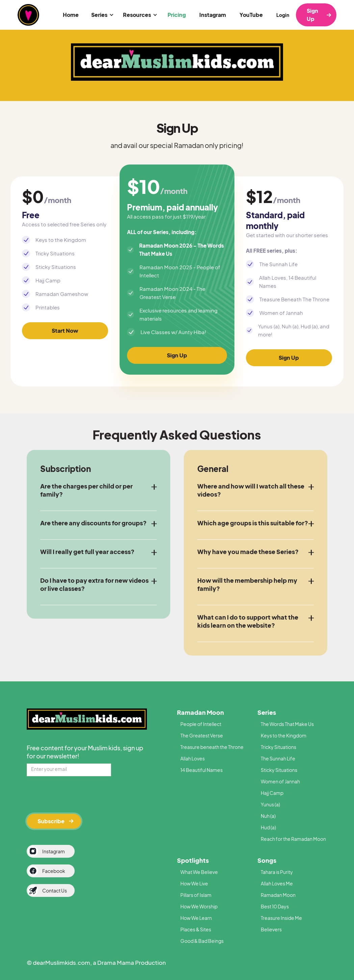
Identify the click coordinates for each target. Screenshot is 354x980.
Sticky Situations (279, 770)
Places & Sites (196, 929)
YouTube (251, 15)
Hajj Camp (272, 793)
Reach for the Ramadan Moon (293, 839)
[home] (28, 15)
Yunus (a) (270, 804)
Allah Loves (193, 758)
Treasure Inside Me (281, 918)
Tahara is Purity (277, 872)
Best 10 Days (275, 906)
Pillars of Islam (196, 895)
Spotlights (193, 860)
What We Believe (199, 872)
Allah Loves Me (277, 883)
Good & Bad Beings (202, 941)
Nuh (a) (268, 816)
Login (283, 15)
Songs (267, 860)
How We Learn (196, 918)
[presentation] (78, 794)
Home (71, 15)
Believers (271, 929)
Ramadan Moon (200, 712)
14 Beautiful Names (201, 770)
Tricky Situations (279, 747)
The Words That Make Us (287, 724)
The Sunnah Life (278, 758)
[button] (101, 15)
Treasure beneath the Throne (212, 747)
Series (267, 712)
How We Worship (199, 906)
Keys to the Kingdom (284, 735)
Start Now (65, 331)
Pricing (177, 15)
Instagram (213, 15)
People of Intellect (201, 724)
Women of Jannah (280, 781)
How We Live (194, 883)
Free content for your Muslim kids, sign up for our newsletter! (85, 752)
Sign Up (312, 15)
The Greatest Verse (202, 735)
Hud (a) (268, 827)
